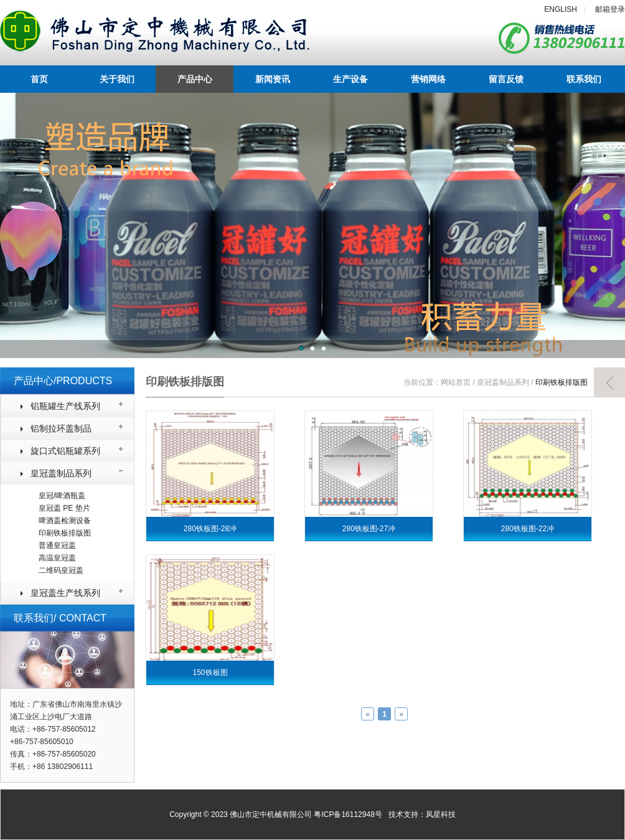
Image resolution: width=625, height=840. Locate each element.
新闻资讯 (273, 79)
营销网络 (428, 79)
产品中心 (195, 79)
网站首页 (456, 382)
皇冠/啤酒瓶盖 (62, 496)
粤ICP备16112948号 (348, 814)
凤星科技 (441, 814)
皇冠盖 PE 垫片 (64, 508)
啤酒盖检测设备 (65, 521)
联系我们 (584, 79)
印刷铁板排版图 (65, 533)
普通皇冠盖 (57, 545)
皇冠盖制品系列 (503, 382)
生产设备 (350, 79)
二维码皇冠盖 (61, 570)
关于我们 (117, 79)
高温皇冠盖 (57, 558)
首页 (39, 79)
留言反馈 (506, 79)
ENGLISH (561, 9)
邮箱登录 (610, 9)
